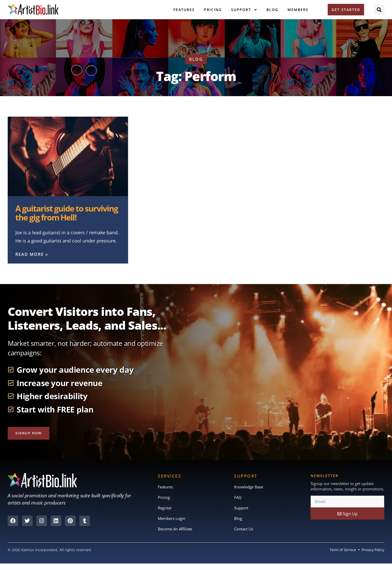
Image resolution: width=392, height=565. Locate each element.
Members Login (173, 520)
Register (166, 509)
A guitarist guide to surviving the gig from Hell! (67, 213)
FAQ (238, 498)
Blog (272, 10)
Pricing (213, 10)
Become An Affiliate (177, 530)
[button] (379, 10)
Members (298, 10)
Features (184, 10)
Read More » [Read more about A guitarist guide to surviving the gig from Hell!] (32, 254)
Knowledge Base (250, 487)
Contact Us (245, 530)
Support (244, 10)
